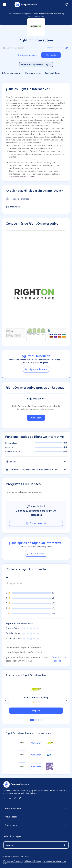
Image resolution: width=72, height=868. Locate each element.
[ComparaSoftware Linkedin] (5, 798)
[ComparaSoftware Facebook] (15, 798)
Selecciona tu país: (13, 836)
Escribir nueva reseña (58, 48)
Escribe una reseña (59, 659)
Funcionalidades (53, 73)
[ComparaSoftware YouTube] (10, 798)
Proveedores (36, 817)
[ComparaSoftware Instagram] (20, 798)
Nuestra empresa (36, 809)
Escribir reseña (36, 553)
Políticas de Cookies (33, 861)
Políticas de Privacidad (13, 861)
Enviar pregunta (36, 523)
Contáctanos (36, 826)
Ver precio (51, 55)
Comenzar (36, 418)
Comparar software (26, 55)
